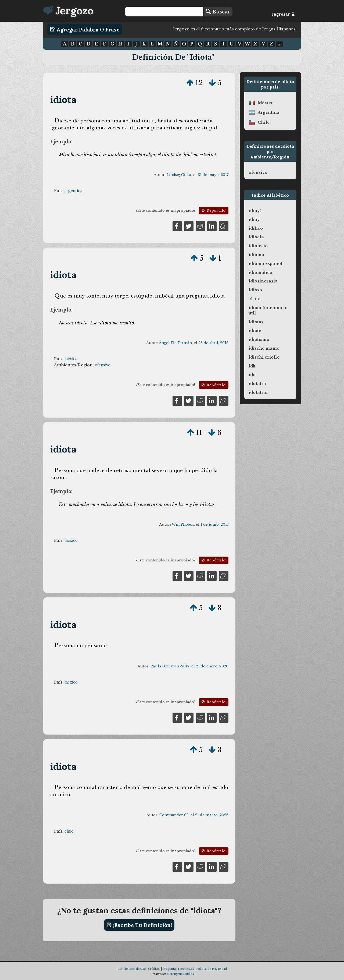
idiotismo (259, 339)
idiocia (256, 237)
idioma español (266, 264)
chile (69, 831)
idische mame (264, 348)
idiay (254, 220)
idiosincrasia (263, 281)
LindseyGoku (179, 175)
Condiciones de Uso (132, 969)
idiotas (256, 322)
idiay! (255, 211)
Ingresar (283, 14)
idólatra (257, 384)
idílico (256, 228)
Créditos (154, 969)
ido (252, 375)
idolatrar (258, 392)
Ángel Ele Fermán (175, 343)
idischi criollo (264, 357)
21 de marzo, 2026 (212, 815)
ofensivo (103, 365)
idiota (63, 99)
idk (252, 366)
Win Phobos (183, 524)
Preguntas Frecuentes (178, 969)
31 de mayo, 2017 (213, 175)
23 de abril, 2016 (213, 343)
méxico (71, 359)
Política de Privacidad (212, 969)
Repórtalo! (213, 210)
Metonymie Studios (180, 974)
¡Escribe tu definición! (139, 925)
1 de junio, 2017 (214, 524)
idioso (255, 290)
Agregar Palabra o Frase (85, 29)
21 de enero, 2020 (212, 666)
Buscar (218, 12)
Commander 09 (174, 815)
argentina (73, 191)
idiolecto (258, 246)
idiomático (260, 273)
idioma (256, 255)
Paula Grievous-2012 (170, 666)
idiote (255, 331)
